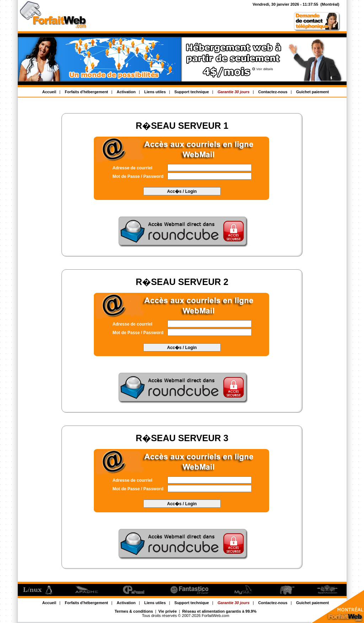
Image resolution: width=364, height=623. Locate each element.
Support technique (192, 92)
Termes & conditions (134, 611)
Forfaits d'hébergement (86, 92)
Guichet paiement (312, 92)
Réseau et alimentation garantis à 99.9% (219, 611)
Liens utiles (155, 92)
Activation (126, 92)
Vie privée (168, 611)
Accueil (49, 92)
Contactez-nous (273, 92)
